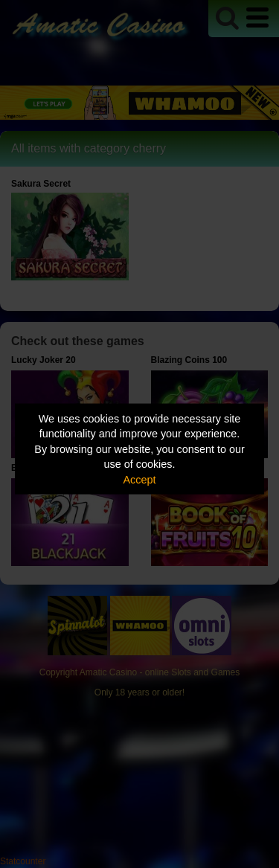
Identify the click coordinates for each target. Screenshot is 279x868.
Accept (140, 479)
